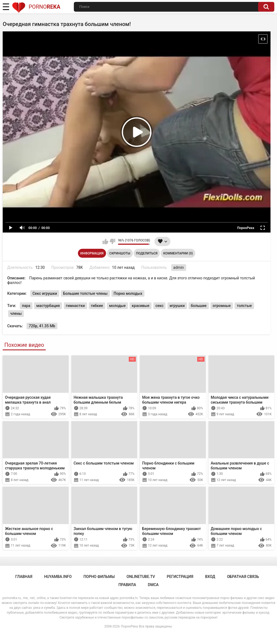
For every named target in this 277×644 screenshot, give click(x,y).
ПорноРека (129, 626)
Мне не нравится (112, 241)
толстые (244, 306)
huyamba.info (58, 577)
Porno (36, 7)
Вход (210, 577)
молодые (117, 306)
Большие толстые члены (85, 293)
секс (160, 306)
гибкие (97, 306)
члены (16, 313)
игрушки (177, 306)
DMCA (153, 585)
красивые (141, 306)
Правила (127, 585)
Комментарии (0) (178, 253)
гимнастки (75, 306)
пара (26, 306)
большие (199, 306)
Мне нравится (105, 241)
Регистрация (180, 577)
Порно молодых (128, 293)
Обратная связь (243, 577)
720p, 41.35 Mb (42, 326)
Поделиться (147, 253)
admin (179, 267)
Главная (24, 577)
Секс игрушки (45, 293)
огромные (222, 306)
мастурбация (48, 306)
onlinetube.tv (141, 577)
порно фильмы (99, 577)
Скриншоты (120, 253)
